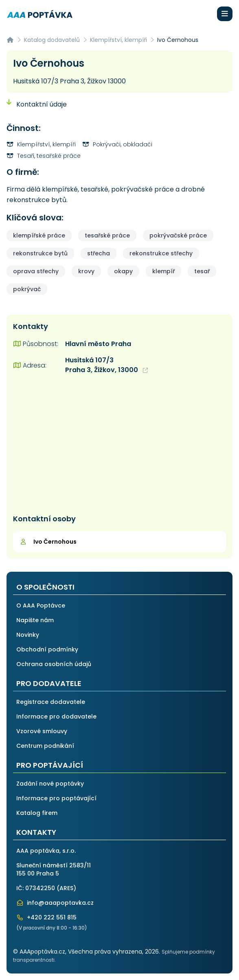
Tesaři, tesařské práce (44, 156)
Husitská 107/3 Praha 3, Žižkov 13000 (69, 81)
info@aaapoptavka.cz (55, 903)
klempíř (163, 271)
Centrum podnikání (45, 746)
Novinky (28, 635)
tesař (202, 271)
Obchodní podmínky (47, 649)
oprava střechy (36, 271)
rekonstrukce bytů (40, 253)
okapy (123, 271)
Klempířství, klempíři (118, 40)
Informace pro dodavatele (56, 716)
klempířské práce (39, 235)
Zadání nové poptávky (50, 784)
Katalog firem (37, 813)
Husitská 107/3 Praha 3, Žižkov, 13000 (106, 365)
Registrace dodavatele (51, 702)
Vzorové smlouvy (42, 731)
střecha (99, 253)
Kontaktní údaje (37, 104)
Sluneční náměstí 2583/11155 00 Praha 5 (54, 869)
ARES (66, 888)
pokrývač (27, 289)
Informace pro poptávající (56, 798)
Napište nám (35, 620)
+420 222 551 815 (46, 917)
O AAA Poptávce (41, 605)
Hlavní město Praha (98, 344)
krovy (86, 271)
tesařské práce (107, 235)
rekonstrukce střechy (161, 253)
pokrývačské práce (178, 235)
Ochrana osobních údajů (54, 664)
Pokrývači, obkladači (117, 144)
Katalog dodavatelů (52, 40)
